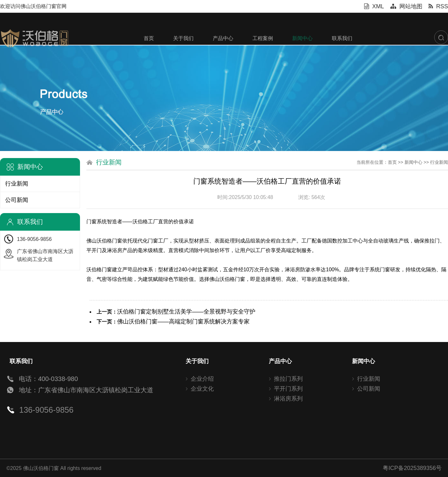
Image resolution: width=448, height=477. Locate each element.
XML (374, 6)
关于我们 (183, 56)
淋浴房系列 (288, 399)
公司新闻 (17, 200)
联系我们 (342, 56)
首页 (149, 56)
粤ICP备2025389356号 (412, 468)
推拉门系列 (288, 379)
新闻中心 (302, 56)
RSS (438, 6)
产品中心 (223, 56)
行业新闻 (17, 184)
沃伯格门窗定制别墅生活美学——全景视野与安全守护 (186, 312)
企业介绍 (202, 379)
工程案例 (263, 56)
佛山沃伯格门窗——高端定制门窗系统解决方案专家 (183, 322)
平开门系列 (288, 389)
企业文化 (202, 389)
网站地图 (406, 6)
